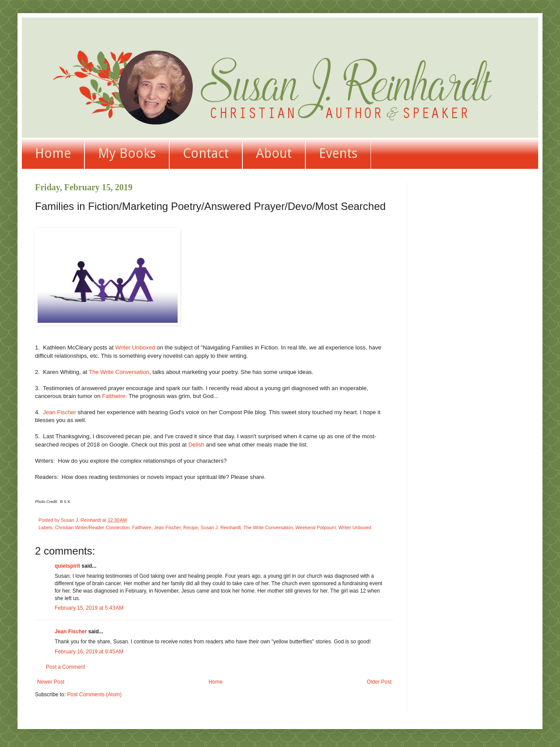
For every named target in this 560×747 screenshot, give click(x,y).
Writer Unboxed (135, 347)
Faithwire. (114, 396)
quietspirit (67, 566)
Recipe (191, 527)
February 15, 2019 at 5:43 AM (89, 608)
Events (338, 153)
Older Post (379, 682)
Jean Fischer (59, 412)
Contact (206, 153)
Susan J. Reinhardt (221, 527)
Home (53, 153)
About (274, 153)
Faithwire (142, 527)
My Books (127, 153)
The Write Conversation (119, 372)
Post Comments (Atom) (94, 695)
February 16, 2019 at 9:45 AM (89, 652)
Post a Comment (65, 667)
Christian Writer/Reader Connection (92, 527)
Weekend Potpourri (316, 527)
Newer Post (51, 682)
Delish (196, 445)
